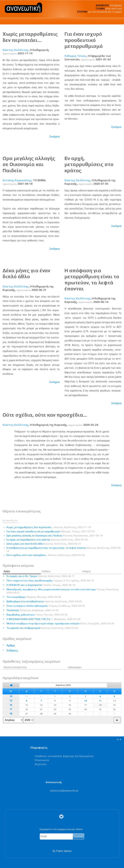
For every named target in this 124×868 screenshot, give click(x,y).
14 (11, 696)
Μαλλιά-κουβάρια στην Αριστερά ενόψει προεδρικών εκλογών (60, 624)
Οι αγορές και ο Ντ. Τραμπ (41, 576)
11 (100, 701)
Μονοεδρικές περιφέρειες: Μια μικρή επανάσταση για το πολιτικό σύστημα (63, 591)
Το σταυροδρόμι (34, 597)
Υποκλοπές (32, 610)
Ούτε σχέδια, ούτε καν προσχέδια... (45, 415)
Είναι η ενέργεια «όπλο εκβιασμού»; (46, 606)
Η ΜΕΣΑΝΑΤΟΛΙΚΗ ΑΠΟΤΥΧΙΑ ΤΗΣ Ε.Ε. (43, 619)
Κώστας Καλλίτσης (16, 50)
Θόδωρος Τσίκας (75, 56)
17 (11, 709)
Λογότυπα (40, 764)
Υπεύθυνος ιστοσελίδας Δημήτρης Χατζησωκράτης (64, 756)
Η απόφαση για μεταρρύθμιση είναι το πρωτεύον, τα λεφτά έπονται (92, 279)
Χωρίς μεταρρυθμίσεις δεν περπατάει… (30, 37)
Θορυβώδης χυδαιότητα (37, 615)
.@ (64, 791)
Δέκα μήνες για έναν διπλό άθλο (26, 273)
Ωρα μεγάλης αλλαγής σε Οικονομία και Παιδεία (29, 164)
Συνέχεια (54, 137)
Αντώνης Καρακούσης (17, 180)
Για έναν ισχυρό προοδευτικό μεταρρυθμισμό (84, 40)
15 (11, 701)
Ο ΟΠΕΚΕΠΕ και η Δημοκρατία (41, 585)
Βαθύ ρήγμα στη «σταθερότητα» (44, 601)
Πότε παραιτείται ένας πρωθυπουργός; (50, 581)
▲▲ (119, 739)
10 (86, 701)
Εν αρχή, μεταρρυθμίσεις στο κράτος (89, 164)
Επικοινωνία (42, 760)
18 (11, 714)
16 (11, 705)
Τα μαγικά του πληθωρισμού (42, 628)
